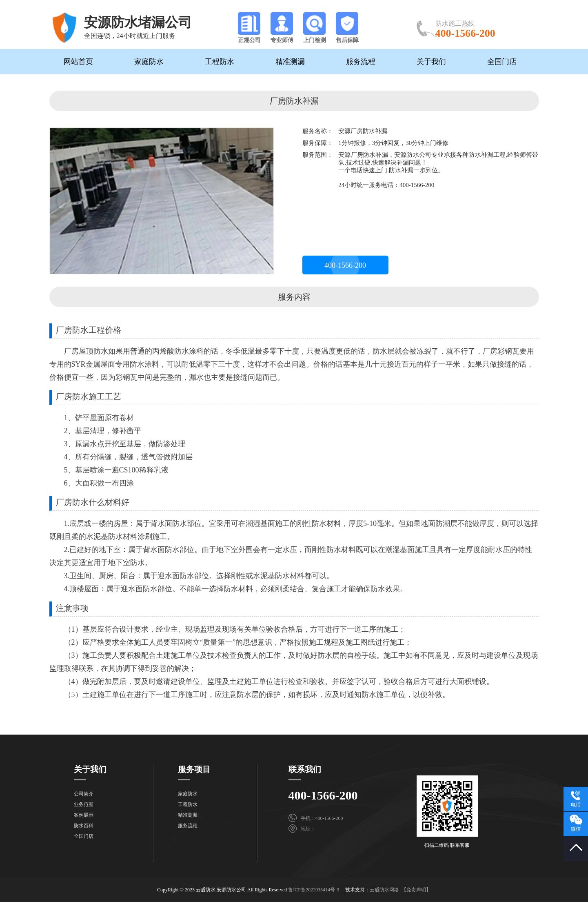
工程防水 (220, 62)
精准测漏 (290, 62)
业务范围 (84, 804)
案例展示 (84, 815)
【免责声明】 (416, 890)
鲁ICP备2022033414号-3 (314, 890)
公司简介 (84, 794)
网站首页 (78, 62)
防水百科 (84, 826)
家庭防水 (149, 62)
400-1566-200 (345, 265)
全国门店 (502, 62)
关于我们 (431, 62)
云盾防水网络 (384, 890)
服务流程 (361, 62)
